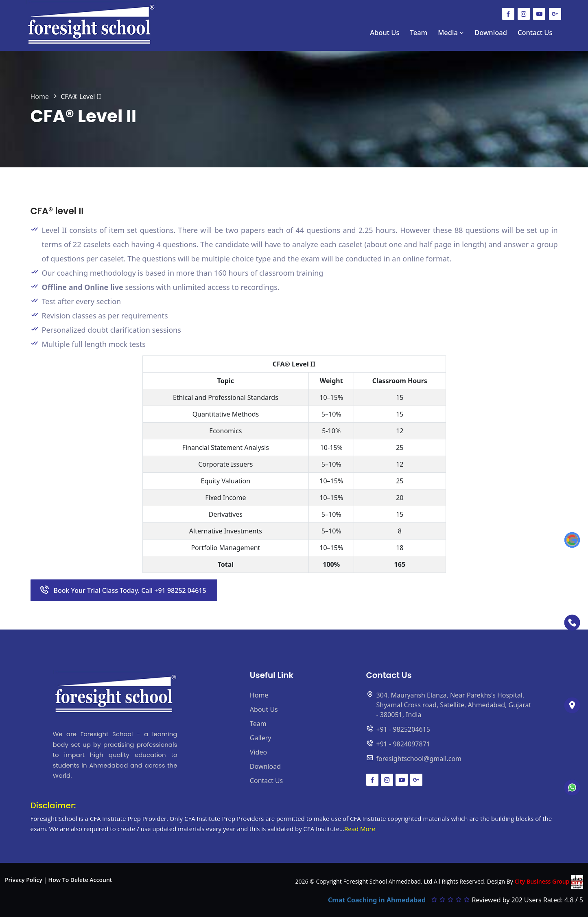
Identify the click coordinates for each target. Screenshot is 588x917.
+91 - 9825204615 (403, 729)
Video (258, 752)
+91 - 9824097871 (403, 744)
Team (419, 32)
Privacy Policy (24, 880)
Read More (360, 829)
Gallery (261, 738)
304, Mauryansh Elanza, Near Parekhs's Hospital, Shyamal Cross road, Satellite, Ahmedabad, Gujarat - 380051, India (454, 705)
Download (491, 32)
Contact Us (535, 32)
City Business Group (549, 882)
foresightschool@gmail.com (419, 759)
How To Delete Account (80, 880)
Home (40, 97)
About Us (385, 32)
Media (451, 32)
